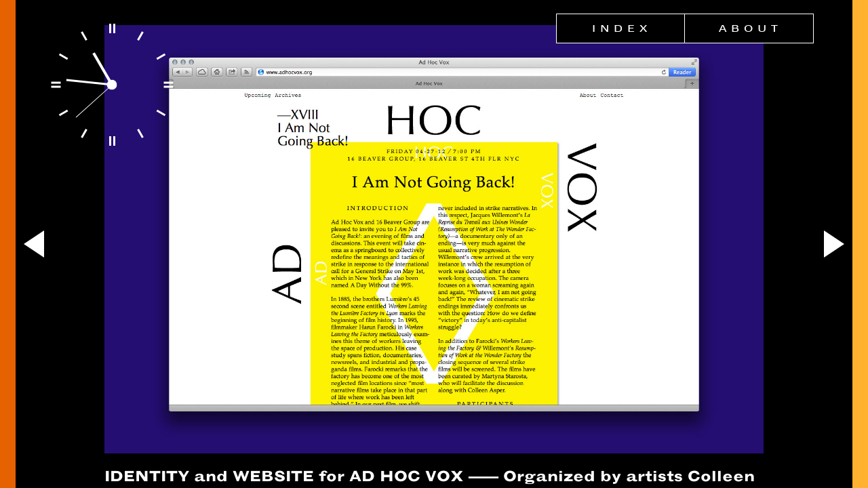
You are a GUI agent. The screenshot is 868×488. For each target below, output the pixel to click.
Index (622, 28)
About (751, 28)
